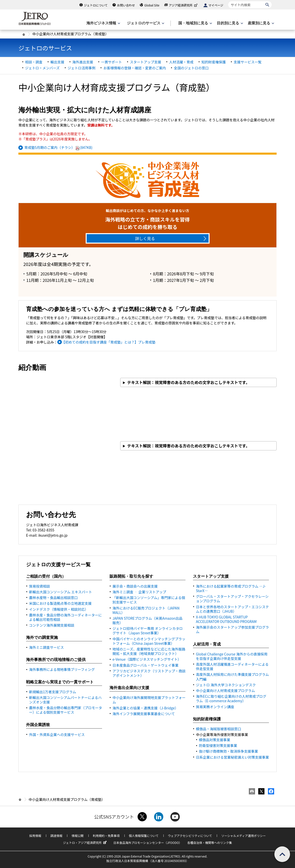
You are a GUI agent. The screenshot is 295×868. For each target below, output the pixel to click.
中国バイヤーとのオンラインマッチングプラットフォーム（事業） (149, 641)
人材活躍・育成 (181, 62)
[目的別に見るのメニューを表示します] (229, 23)
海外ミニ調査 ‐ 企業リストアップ (139, 592)
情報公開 (77, 836)
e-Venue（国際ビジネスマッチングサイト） (147, 659)
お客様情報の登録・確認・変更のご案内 (135, 68)
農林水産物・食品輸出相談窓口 (53, 598)
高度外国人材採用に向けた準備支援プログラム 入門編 (232, 677)
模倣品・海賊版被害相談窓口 (219, 729)
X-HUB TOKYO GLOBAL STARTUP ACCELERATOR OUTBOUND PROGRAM (226, 619)
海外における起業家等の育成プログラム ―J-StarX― (231, 588)
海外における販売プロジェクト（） (146, 610)
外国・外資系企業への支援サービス (57, 735)
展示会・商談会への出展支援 (135, 586)
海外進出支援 (83, 62)
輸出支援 (57, 62)
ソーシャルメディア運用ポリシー (243, 836)
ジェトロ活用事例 (81, 68)
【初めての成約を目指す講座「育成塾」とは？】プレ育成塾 (109, 342)
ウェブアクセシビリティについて (190, 836)
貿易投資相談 (39, 586)
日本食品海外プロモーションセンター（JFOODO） (147, 843)
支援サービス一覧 (248, 62)
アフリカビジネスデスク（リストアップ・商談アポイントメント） (149, 673)
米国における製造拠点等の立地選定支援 (60, 603)
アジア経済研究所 (184, 5)
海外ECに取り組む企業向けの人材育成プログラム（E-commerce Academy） (231, 698)
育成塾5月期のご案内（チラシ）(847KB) (58, 147)
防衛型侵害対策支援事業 (218, 745)
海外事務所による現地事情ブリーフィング (62, 669)
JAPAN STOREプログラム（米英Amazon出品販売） (147, 620)
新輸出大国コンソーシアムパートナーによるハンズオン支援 (65, 700)
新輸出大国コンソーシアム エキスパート (60, 592)
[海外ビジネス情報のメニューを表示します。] (103, 23)
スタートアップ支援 (146, 62)
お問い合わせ (126, 5)
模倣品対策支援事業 (215, 740)
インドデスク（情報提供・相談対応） (59, 609)
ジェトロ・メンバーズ (42, 68)
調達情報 (56, 836)
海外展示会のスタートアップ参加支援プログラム (232, 629)
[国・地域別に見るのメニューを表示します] (195, 23)
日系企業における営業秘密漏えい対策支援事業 (232, 757)
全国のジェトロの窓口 (191, 68)
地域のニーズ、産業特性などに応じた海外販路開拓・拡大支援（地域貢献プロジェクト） (149, 651)
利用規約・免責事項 (106, 836)
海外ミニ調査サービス (46, 647)
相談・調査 (34, 62)
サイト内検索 (228, 1)
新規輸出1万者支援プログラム (53, 692)
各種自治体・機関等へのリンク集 (210, 843)
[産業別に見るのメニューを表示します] (260, 23)
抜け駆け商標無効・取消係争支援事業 (228, 751)
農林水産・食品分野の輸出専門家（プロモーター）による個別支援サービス (66, 710)
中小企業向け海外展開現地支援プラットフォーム (149, 700)
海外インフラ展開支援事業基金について (144, 714)
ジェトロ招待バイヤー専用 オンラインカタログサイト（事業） (148, 631)
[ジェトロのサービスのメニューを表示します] (145, 23)
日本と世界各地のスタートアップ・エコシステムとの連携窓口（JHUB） (232, 609)
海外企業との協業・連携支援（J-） (145, 708)
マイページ (216, 5)
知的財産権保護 (214, 62)
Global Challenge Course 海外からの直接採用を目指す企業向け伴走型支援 (232, 656)
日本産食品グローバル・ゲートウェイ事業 (146, 665)
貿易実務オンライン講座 (215, 707)
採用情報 (35, 836)
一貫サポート (111, 62)
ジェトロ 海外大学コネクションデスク (226, 685)
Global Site (152, 5)
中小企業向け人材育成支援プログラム (225, 691)
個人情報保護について (144, 836)
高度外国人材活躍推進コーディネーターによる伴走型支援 (232, 666)
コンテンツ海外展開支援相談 (52, 625)
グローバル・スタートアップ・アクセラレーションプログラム (232, 599)
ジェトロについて (96, 5)
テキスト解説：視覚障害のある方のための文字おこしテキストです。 (188, 382)
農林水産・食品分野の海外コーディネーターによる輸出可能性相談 (65, 617)
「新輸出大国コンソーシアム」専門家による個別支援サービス (149, 600)
